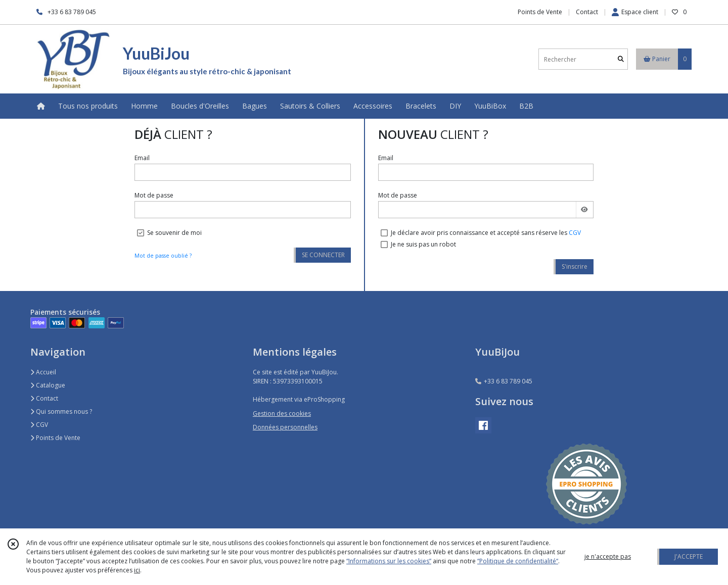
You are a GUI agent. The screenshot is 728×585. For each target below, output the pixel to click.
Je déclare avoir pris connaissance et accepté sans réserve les (486, 233)
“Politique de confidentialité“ (518, 561)
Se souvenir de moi (174, 233)
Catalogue (48, 385)
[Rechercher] (621, 59)
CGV (575, 233)
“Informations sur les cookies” (389, 561)
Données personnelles (285, 427)
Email (142, 158)
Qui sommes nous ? (61, 411)
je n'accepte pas (608, 556)
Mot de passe (154, 195)
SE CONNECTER (323, 255)
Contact (587, 12)
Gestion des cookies (282, 413)
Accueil (43, 372)
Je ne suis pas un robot (423, 244)
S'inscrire (575, 266)
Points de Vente (55, 438)
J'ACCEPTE (689, 556)
